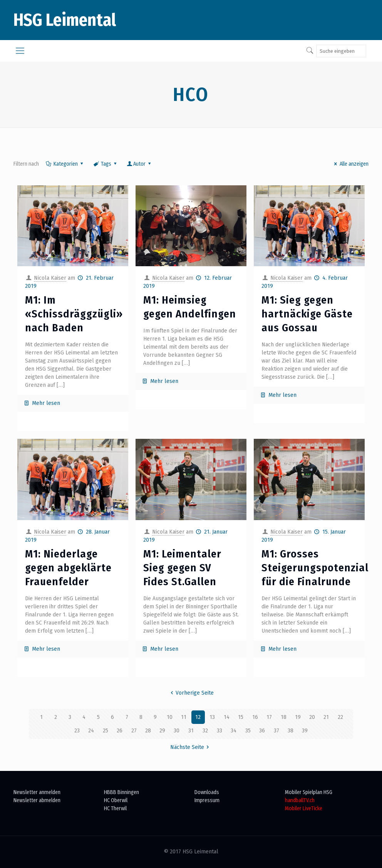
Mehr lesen (46, 403)
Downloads (207, 792)
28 (148, 731)
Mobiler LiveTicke (304, 808)
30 (177, 731)
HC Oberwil (116, 800)
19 (298, 717)
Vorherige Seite (191, 693)
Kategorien (65, 164)
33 (219, 731)
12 (198, 717)
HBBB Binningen (121, 792)
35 (248, 731)
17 (269, 717)
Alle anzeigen (350, 164)
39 (305, 731)
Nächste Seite (191, 747)
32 (205, 731)
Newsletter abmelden (37, 800)
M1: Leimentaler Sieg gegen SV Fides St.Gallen (182, 568)
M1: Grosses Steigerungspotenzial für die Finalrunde (315, 568)
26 (120, 731)
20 (312, 717)
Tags (106, 164)
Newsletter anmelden (37, 792)
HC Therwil (115, 808)
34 (234, 731)
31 (191, 731)
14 (227, 717)
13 (212, 717)
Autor (140, 164)
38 (291, 731)
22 (340, 717)
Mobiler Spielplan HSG (309, 792)
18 (284, 717)
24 (91, 731)
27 (134, 731)
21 (326, 717)
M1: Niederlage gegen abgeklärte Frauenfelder (68, 568)
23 (77, 731)
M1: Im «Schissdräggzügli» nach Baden (74, 314)
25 (106, 731)
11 (184, 717)
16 (255, 717)
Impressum (207, 800)
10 (170, 717)
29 (162, 731)
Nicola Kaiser (50, 278)
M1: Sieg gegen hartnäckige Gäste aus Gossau (307, 314)
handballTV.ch (300, 800)
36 (262, 731)
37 (276, 731)
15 (241, 717)
